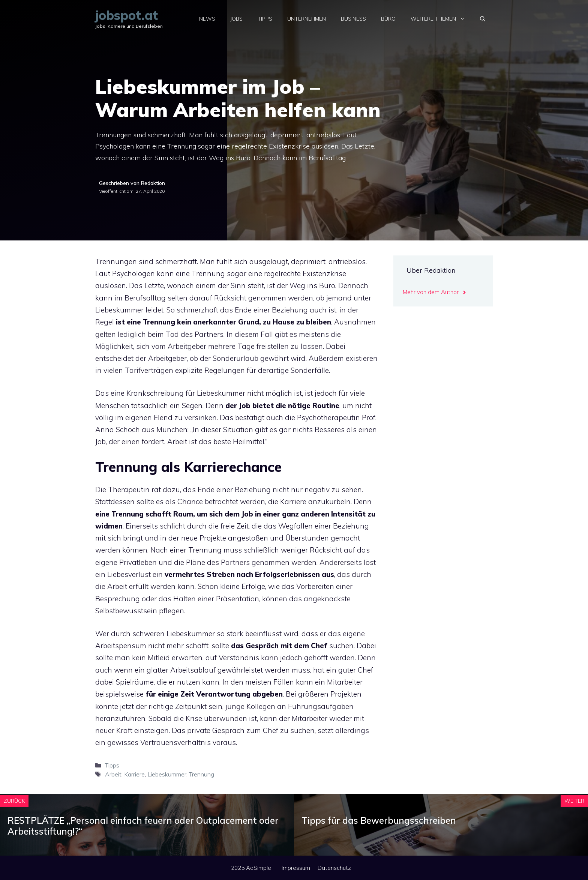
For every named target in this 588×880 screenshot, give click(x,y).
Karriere (134, 774)
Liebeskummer (119, 310)
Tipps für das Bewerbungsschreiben (379, 820)
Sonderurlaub (235, 358)
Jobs (236, 19)
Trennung (202, 774)
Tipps (265, 19)
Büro (388, 19)
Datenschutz (334, 868)
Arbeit (113, 774)
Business (353, 19)
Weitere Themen (442, 19)
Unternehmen (307, 19)
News (207, 19)
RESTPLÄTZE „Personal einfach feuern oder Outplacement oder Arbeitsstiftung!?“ (143, 826)
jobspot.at (127, 15)
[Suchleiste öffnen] (483, 19)
